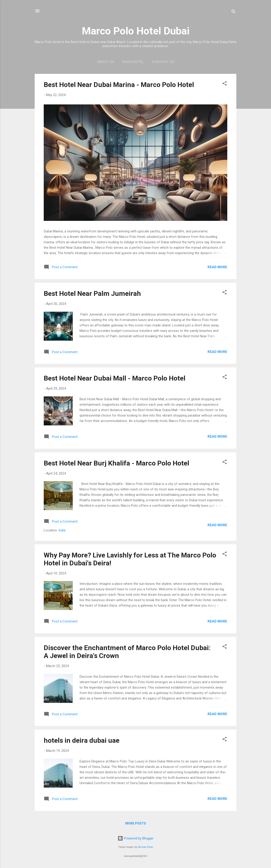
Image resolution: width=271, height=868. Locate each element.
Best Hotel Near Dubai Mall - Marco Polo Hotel (115, 378)
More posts (136, 823)
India (62, 530)
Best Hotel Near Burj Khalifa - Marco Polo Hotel (116, 463)
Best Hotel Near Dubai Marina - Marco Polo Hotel (119, 85)
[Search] (234, 12)
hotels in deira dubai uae (82, 740)
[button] (225, 84)
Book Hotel (133, 62)
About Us (106, 62)
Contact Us (163, 62)
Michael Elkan (145, 847)
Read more (217, 267)
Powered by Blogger (136, 838)
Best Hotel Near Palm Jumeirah (92, 293)
